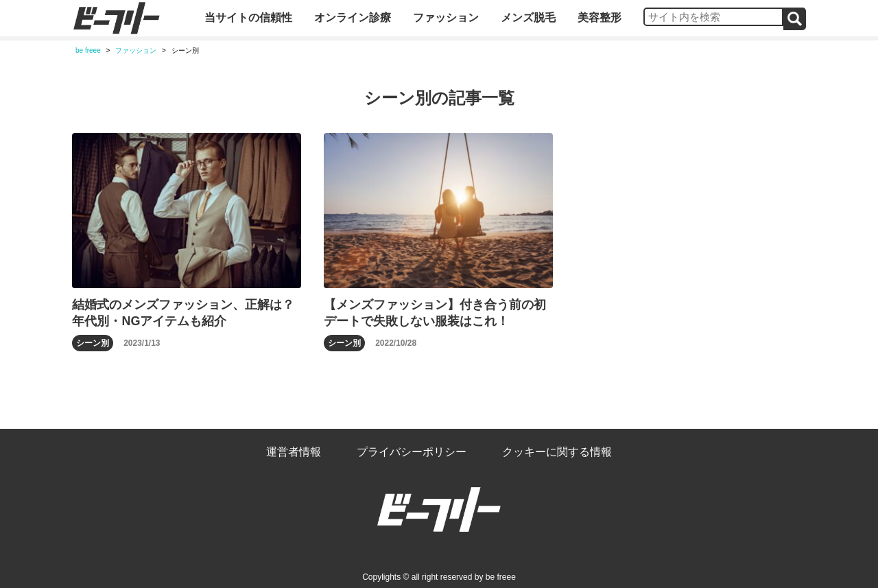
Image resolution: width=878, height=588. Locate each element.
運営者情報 (294, 452)
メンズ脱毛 (528, 17)
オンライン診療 (353, 17)
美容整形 (600, 17)
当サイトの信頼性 (248, 17)
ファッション (446, 17)
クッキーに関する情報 (557, 452)
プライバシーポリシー (412, 452)
